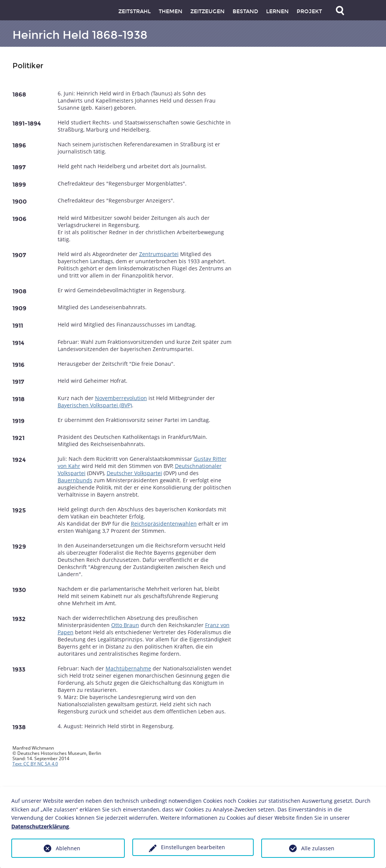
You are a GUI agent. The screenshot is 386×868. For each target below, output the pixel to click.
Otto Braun (125, 625)
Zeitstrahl (135, 12)
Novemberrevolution (121, 398)
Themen (171, 12)
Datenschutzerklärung (40, 826)
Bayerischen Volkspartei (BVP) (95, 405)
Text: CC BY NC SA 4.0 (35, 764)
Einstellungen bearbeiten (193, 847)
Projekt (309, 12)
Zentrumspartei (159, 254)
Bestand (245, 12)
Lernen (277, 12)
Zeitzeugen (208, 12)
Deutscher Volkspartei (134, 473)
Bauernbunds (75, 480)
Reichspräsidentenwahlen (164, 524)
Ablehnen (68, 848)
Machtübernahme (128, 668)
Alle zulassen (318, 848)
